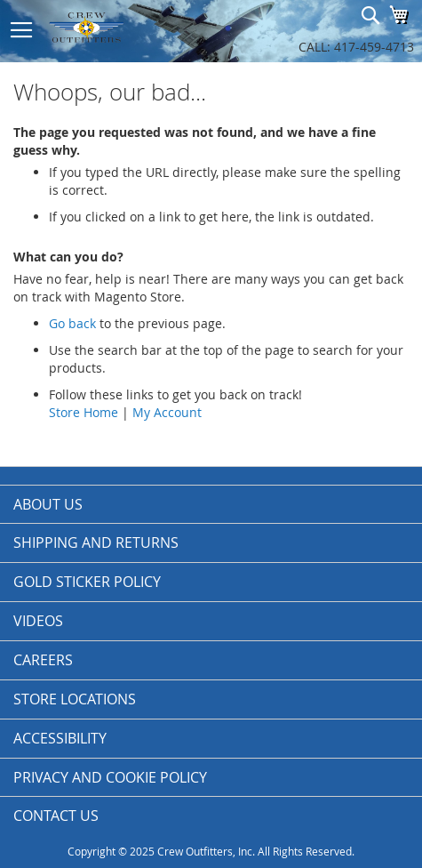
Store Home (84, 412)
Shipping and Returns (96, 542)
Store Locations (75, 699)
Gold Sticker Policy (87, 582)
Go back (72, 323)
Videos (38, 621)
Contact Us (56, 816)
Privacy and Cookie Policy (110, 777)
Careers (43, 660)
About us (48, 504)
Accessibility (60, 738)
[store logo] (124, 27)
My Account (167, 412)
